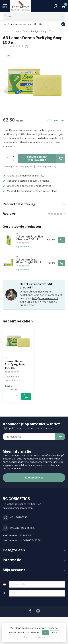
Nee (55, 633)
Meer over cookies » (34, 637)
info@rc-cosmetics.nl (45, 298)
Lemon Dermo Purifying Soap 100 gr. (35, 32)
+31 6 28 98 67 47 (30, 302)
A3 (4, 46)
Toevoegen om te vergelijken (18, 167)
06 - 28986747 (19, 517)
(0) (26, 46)
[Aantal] (17, 396)
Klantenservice (34, 478)
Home (6, 32)
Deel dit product (46, 167)
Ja (45, 633)
